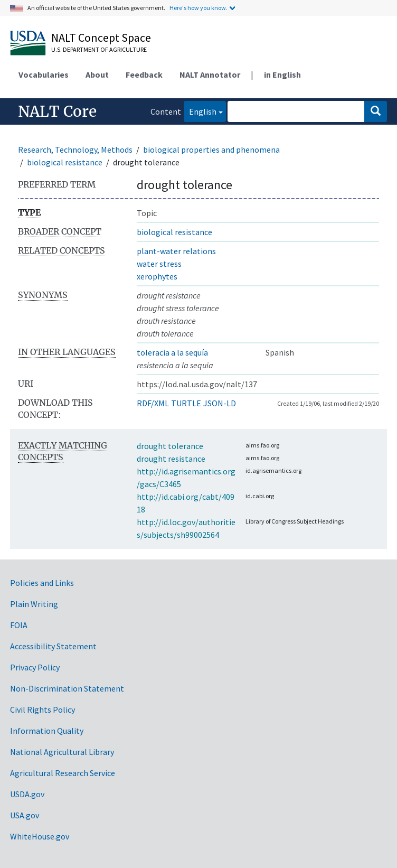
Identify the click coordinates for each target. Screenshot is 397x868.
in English (282, 74)
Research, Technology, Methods (75, 150)
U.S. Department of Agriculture (99, 49)
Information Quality (47, 731)
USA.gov (25, 815)
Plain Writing (34, 604)
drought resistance (171, 459)
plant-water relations (176, 251)
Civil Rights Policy (42, 710)
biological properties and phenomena (211, 150)
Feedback (144, 74)
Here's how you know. (199, 8)
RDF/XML (153, 403)
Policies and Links (42, 583)
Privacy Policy (35, 667)
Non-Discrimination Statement (67, 688)
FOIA (19, 625)
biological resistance (65, 162)
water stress (159, 264)
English (200, 111)
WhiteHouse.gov (40, 836)
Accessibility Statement (53, 646)
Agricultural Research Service (63, 773)
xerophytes (157, 276)
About (97, 74)
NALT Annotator (210, 74)
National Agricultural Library (62, 752)
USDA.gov (27, 794)
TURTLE (186, 403)
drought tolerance (170, 446)
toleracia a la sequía (172, 352)
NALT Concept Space (101, 38)
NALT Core (57, 111)
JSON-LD (220, 403)
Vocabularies (44, 74)
